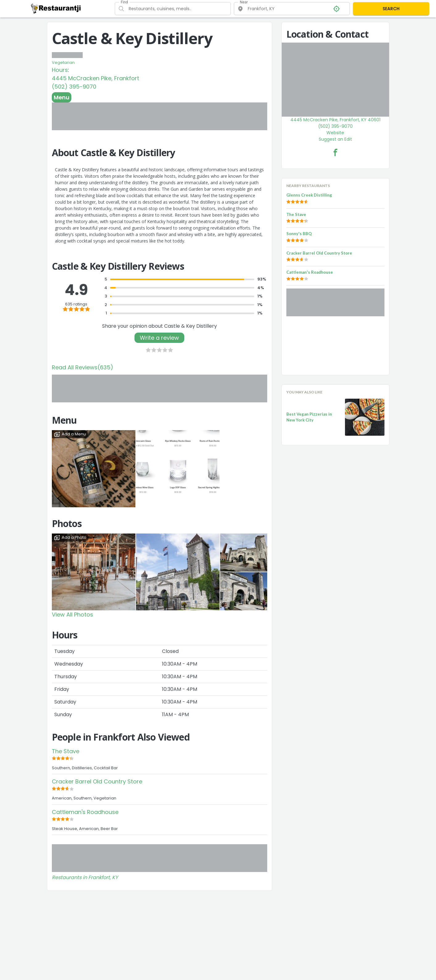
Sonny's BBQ (299, 234)
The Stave (66, 751)
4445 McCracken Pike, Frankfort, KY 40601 (335, 120)
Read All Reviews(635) (83, 367)
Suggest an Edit (335, 139)
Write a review (159, 338)
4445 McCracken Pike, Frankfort (96, 78)
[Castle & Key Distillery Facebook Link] (335, 152)
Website (335, 133)
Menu (62, 97)
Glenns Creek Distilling (309, 195)
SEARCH (391, 9)
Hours (60, 70)
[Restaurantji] (56, 8)
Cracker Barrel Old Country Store (97, 781)
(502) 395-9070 (74, 87)
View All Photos (73, 615)
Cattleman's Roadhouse (85, 812)
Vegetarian (63, 62)
